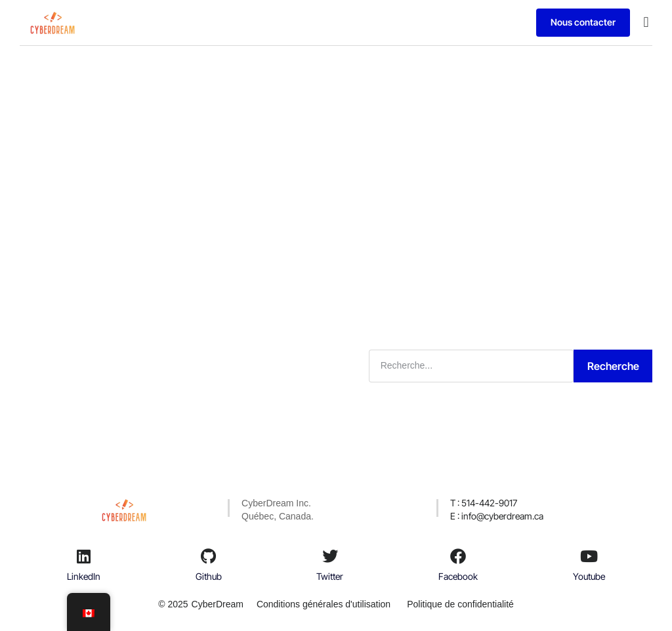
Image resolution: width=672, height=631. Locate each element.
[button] (646, 23)
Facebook (458, 576)
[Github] (209, 556)
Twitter (330, 576)
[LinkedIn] (84, 556)
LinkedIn (84, 576)
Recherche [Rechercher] (613, 366)
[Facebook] (458, 556)
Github (209, 576)
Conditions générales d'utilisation (324, 604)
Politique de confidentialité (460, 604)
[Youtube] (589, 556)
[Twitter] (330, 556)
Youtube (589, 576)
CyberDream (218, 604)
